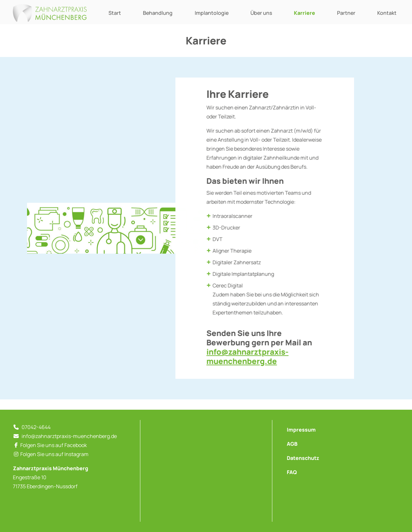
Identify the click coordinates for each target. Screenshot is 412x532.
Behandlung (158, 13)
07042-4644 (36, 427)
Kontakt (387, 13)
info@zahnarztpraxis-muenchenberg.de (252, 356)
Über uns (261, 13)
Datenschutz (303, 458)
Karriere (304, 13)
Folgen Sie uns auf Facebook (54, 445)
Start (115, 13)
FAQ (292, 472)
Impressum (301, 430)
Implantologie (212, 13)
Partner (346, 13)
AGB (292, 444)
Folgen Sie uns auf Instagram (54, 454)
